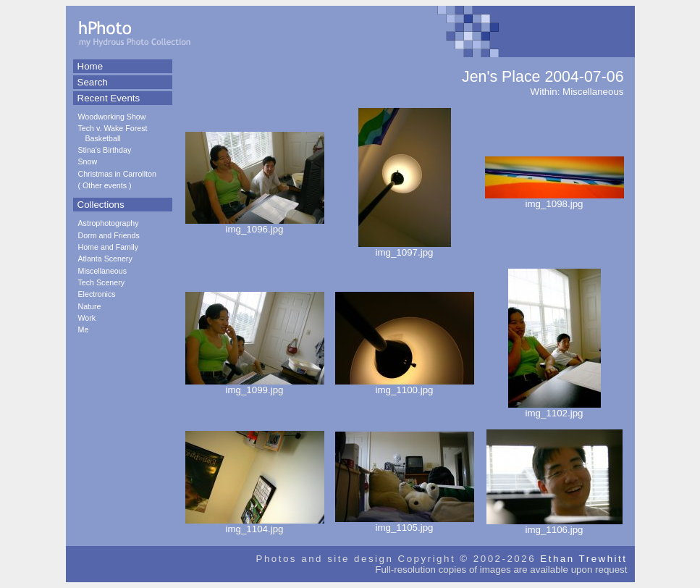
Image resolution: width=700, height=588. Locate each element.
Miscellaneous (103, 271)
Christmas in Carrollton (117, 174)
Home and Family (109, 247)
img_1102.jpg (554, 409)
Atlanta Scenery (105, 259)
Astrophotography (109, 223)
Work (87, 318)
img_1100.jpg (405, 386)
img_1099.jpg (255, 386)
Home (90, 66)
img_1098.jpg (554, 199)
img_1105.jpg (405, 523)
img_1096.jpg (255, 225)
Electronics (97, 294)
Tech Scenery (102, 282)
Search (93, 82)
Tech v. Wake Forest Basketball (113, 133)
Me (84, 329)
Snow (88, 161)
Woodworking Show (112, 117)
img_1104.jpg (255, 525)
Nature (90, 306)
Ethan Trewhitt (583, 559)
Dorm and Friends (109, 235)
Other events (105, 185)
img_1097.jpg (405, 248)
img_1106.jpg (554, 525)
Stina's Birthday (105, 150)
